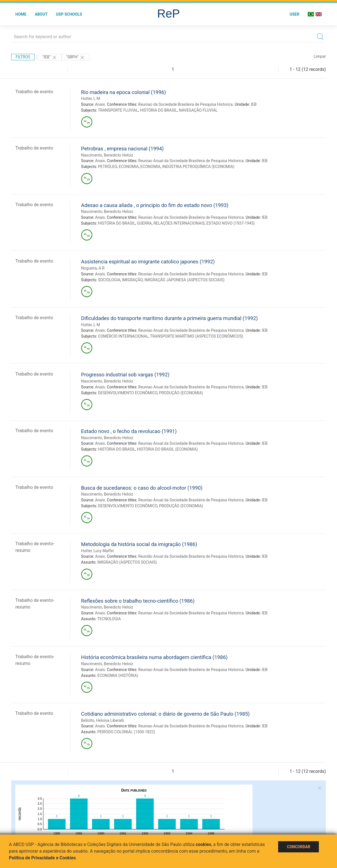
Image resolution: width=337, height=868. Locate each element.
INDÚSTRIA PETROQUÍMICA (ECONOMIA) (198, 167)
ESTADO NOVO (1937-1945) (231, 223)
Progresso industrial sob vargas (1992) (125, 375)
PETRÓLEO (107, 167)
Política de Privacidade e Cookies (42, 858)
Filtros (23, 57)
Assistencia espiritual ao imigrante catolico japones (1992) (148, 262)
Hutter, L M (91, 98)
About (41, 14)
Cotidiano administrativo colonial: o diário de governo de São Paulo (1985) (165, 714)
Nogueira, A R (93, 268)
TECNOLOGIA (109, 619)
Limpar (320, 56)
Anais (100, 104)
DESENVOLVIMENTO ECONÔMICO (128, 393)
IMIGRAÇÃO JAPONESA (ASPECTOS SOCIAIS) (185, 280)
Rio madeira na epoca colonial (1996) (124, 92)
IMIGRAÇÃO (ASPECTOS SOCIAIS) (127, 562)
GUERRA (144, 223)
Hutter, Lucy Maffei (98, 551)
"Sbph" (76, 57)
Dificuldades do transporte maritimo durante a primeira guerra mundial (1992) (169, 318)
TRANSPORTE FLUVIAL (118, 110)
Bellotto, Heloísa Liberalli (103, 720)
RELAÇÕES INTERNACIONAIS (179, 223)
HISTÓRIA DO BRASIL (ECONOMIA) (167, 449)
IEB (254, 104)
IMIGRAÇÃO (132, 280)
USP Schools (69, 14)
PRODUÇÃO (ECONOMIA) (181, 393)
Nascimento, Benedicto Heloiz (107, 155)
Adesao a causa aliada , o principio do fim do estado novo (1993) (155, 205)
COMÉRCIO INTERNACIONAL (123, 336)
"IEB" (50, 57)
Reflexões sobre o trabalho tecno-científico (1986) (138, 601)
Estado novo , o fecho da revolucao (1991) (129, 431)
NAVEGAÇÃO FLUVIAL (198, 110)
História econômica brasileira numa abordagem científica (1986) (154, 657)
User (294, 14)
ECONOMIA (129, 167)
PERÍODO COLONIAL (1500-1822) (126, 732)
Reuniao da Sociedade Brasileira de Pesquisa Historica (186, 104)
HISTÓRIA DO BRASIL (158, 110)
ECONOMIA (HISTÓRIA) (118, 675)
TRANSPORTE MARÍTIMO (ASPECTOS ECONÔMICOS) (197, 336)
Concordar (299, 847)
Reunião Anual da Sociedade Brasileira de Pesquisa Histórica (191, 556)
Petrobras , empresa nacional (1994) (122, 149)
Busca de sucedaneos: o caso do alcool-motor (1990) (142, 488)
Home (21, 14)
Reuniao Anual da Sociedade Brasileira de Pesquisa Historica (191, 161)
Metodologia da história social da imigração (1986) (139, 544)
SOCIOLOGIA (109, 280)
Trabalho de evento (34, 92)
